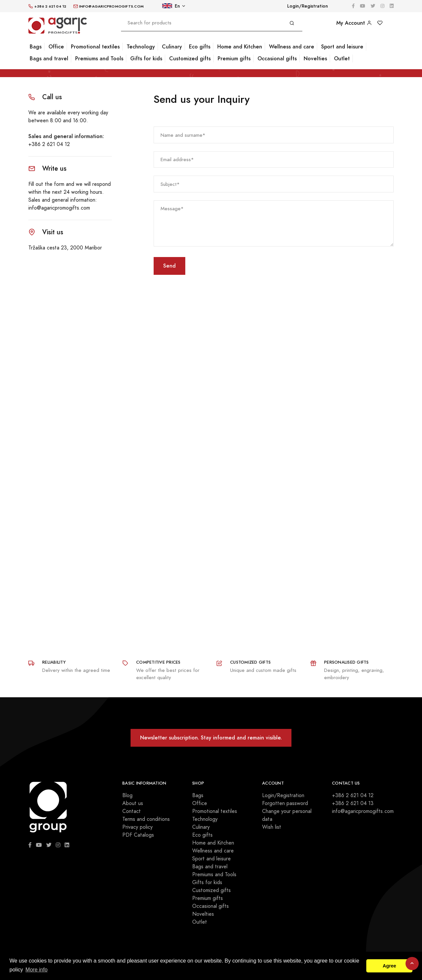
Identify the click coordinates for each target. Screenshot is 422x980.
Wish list (272, 827)
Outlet (342, 58)
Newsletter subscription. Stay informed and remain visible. (211, 738)
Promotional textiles (95, 47)
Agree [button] (390, 966)
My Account (354, 23)
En (171, 6)
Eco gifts (200, 47)
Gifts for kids (146, 58)
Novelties (315, 58)
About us (133, 803)
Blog (127, 795)
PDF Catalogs (138, 835)
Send (169, 266)
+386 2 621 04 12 (49, 144)
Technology (141, 47)
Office (56, 47)
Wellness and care (292, 47)
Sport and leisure (342, 47)
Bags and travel (49, 58)
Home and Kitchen (240, 47)
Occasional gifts (277, 58)
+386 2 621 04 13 (353, 803)
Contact (132, 811)
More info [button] (36, 970)
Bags (36, 47)
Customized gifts (190, 58)
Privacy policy (137, 827)
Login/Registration (308, 6)
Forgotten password (285, 803)
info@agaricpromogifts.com (59, 208)
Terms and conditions (146, 819)
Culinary (172, 47)
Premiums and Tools (99, 58)
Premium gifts (234, 58)
